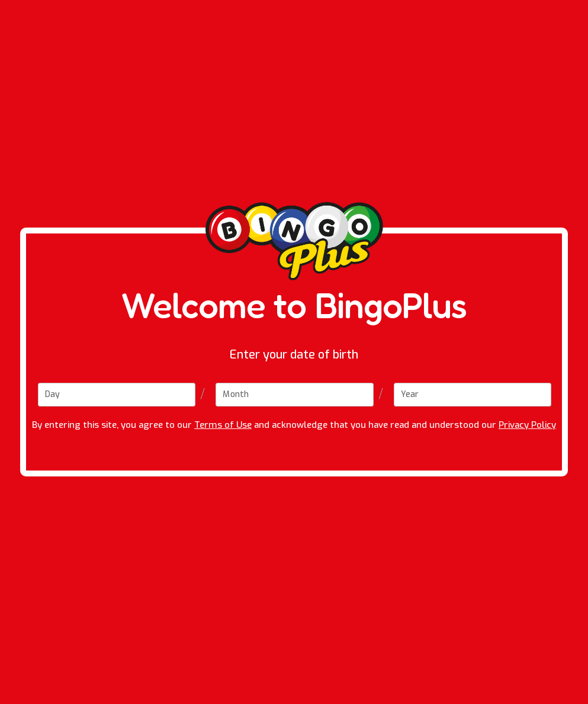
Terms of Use (223, 425)
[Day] (117, 395)
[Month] (294, 395)
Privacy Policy (527, 425)
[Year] (473, 395)
